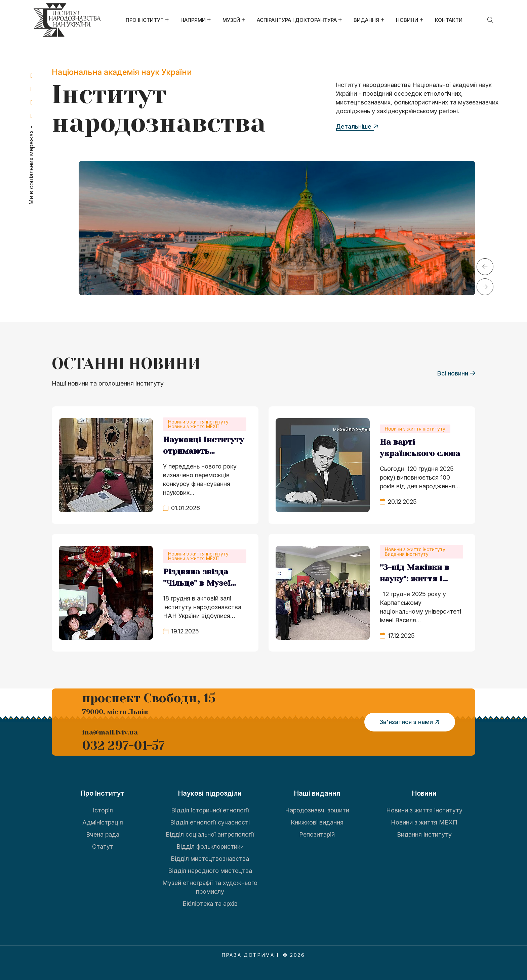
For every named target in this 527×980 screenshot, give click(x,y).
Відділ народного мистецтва (210, 870)
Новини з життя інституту (424, 810)
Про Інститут (145, 20)
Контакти (449, 20)
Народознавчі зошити (317, 810)
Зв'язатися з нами (411, 722)
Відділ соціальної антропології (210, 834)
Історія (103, 810)
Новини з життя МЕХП (424, 822)
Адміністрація (103, 822)
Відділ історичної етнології (210, 810)
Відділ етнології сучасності (210, 822)
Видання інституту (424, 834)
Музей (231, 20)
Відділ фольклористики (210, 846)
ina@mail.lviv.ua (110, 732)
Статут (103, 846)
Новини (407, 20)
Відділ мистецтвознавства (210, 858)
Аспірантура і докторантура (297, 20)
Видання (366, 20)
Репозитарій (317, 834)
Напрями (193, 20)
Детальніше (357, 126)
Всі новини (456, 373)
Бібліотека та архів (210, 903)
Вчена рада (103, 834)
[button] (485, 267)
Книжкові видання (317, 822)
